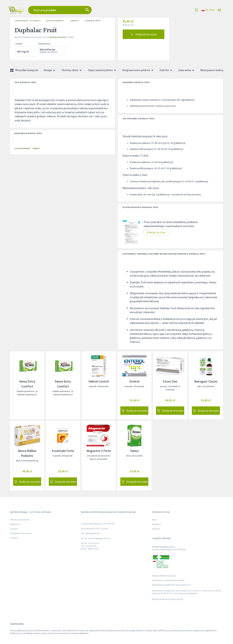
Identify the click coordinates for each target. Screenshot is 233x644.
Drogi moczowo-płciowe (138, 70)
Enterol (134, 381)
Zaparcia (75, 21)
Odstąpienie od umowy (21, 533)
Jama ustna (187, 70)
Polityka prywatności (20, 520)
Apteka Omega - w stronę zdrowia (27, 21)
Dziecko (166, 70)
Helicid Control (99, 381)
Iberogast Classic (206, 381)
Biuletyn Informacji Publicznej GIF (168, 599)
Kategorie (156, 524)
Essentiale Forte (63, 451)
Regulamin (15, 524)
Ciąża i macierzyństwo (103, 70)
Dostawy (14, 529)
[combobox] (82, 10)
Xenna (134, 451)
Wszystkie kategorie (25, 70)
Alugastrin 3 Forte (99, 451)
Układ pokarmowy (55, 21)
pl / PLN (208, 10)
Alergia (50, 70)
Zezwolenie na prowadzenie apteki (168, 580)
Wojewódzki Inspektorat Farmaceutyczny (171, 585)
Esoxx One (170, 381)
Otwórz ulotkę (156, 233)
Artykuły (156, 529)
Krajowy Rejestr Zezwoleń (164, 576)
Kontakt (14, 538)
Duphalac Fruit (93, 21)
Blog (154, 520)
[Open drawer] (219, 10)
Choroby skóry (72, 70)
